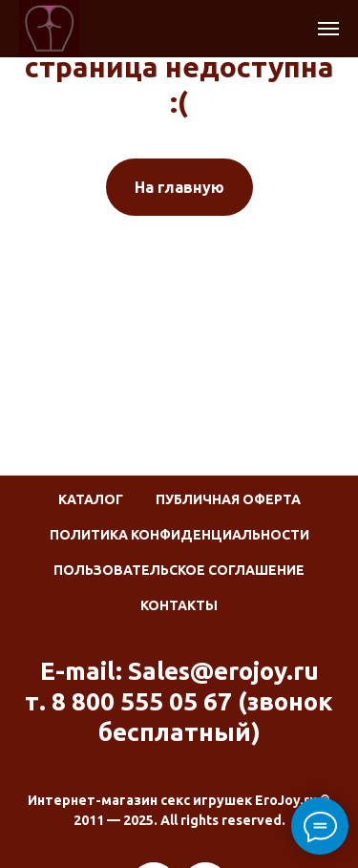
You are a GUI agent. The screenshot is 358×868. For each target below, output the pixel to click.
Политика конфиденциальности (179, 535)
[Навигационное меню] (328, 29)
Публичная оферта (228, 499)
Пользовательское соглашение (179, 570)
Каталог (91, 499)
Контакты (179, 605)
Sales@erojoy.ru (223, 671)
